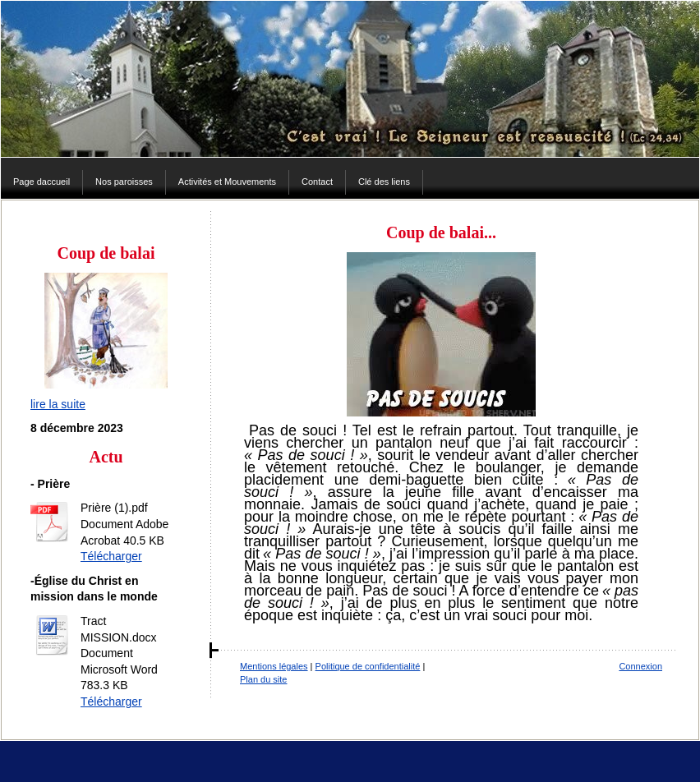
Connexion (640, 666)
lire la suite (58, 404)
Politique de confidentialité (368, 666)
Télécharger (111, 556)
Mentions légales (274, 666)
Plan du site (263, 679)
